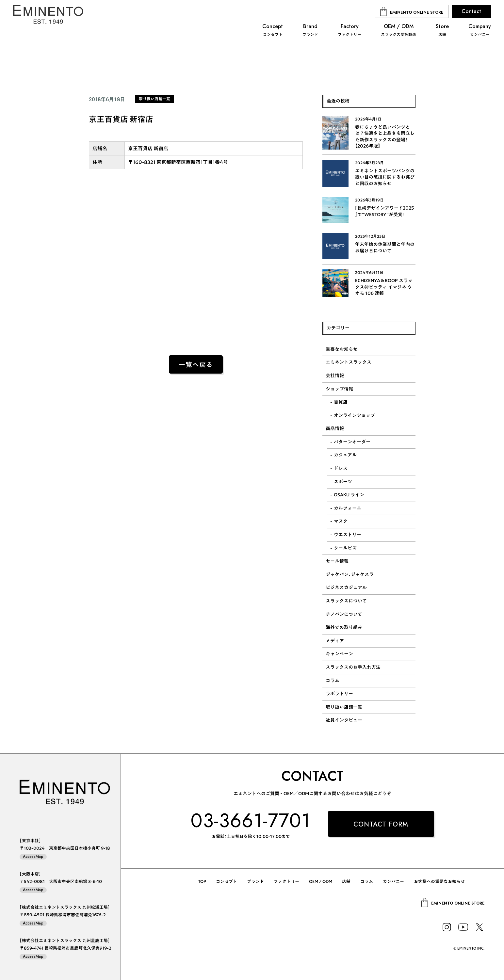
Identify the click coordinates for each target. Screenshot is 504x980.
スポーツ (343, 482)
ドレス (341, 468)
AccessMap (33, 857)
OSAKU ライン (349, 495)
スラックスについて (346, 601)
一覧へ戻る (196, 365)
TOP (202, 882)
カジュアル (345, 455)
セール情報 (337, 561)
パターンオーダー (352, 442)
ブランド (255, 882)
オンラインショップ (354, 415)
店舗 (346, 882)
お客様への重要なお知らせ (439, 882)
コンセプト (227, 882)
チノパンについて (344, 614)
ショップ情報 (339, 389)
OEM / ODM (321, 882)
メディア (335, 641)
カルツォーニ (348, 508)
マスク (341, 521)
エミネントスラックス (349, 362)
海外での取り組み (344, 627)
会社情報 (335, 376)
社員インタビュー (344, 720)
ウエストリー (348, 535)
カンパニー (393, 882)
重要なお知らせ (342, 349)
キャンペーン (339, 654)
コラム (333, 681)
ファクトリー (286, 882)
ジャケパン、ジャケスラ (350, 574)
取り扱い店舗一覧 (344, 707)
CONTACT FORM (381, 824)
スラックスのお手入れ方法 (353, 667)
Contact (471, 11)
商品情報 (335, 428)
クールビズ (345, 548)
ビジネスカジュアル (346, 587)
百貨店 (341, 402)
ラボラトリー (339, 694)
